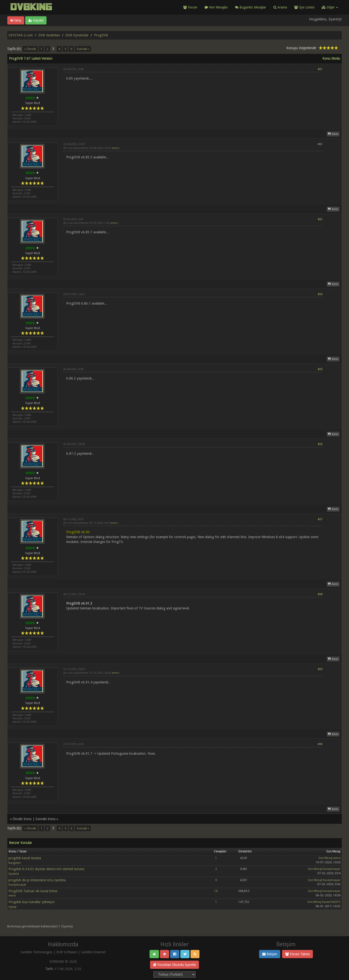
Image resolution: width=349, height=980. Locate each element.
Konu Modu (331, 58)
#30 (320, 744)
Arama (280, 7)
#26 (320, 444)
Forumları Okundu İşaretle (174, 965)
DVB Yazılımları (49, 35)
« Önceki (30, 49)
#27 (320, 519)
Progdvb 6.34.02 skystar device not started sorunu (46, 869)
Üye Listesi (304, 7)
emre (115, 148)
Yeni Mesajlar (216, 7)
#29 (320, 669)
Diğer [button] (330, 7)
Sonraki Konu (45, 819)
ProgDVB (101, 35)
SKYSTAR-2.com (21, 35)
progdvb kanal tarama (25, 858)
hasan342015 (331, 902)
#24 (320, 294)
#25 (320, 369)
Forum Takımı (297, 954)
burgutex (15, 863)
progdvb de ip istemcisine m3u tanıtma (37, 880)
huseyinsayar (332, 869)
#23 (320, 219)
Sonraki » (83, 49)
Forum (190, 7)
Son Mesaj (325, 858)
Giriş (16, 20)
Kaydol (36, 20)
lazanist (14, 874)
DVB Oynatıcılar (77, 35)
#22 (320, 144)
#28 (320, 594)
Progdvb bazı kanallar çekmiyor (32, 902)
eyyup (12, 907)
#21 (320, 69)
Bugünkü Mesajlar (251, 7)
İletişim (270, 954)
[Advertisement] (193, 95)
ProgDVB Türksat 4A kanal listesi (33, 891)
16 (216, 891)
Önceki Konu (22, 819)
